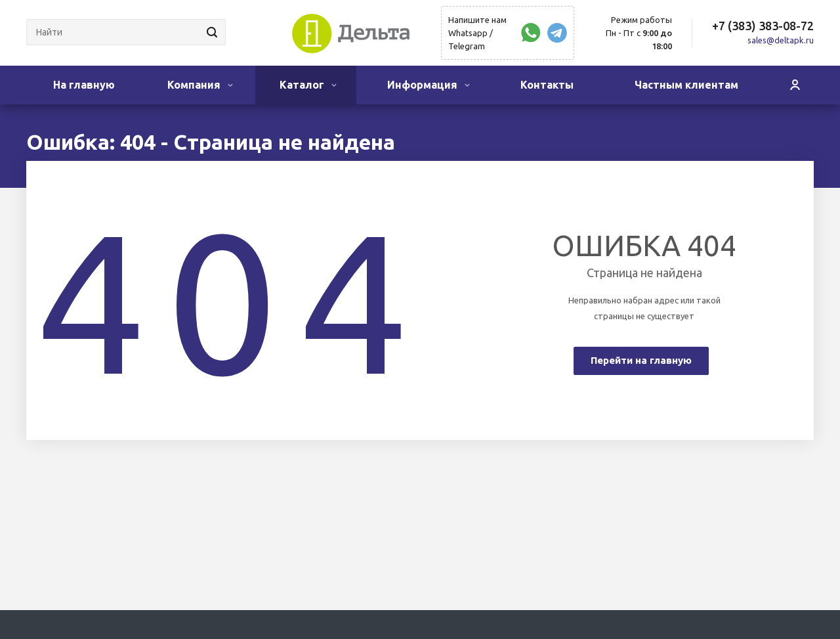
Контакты (547, 85)
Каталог (308, 85)
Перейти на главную (641, 360)
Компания (200, 85)
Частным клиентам (686, 85)
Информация (429, 85)
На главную (84, 85)
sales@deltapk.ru (781, 40)
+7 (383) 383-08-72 (763, 26)
